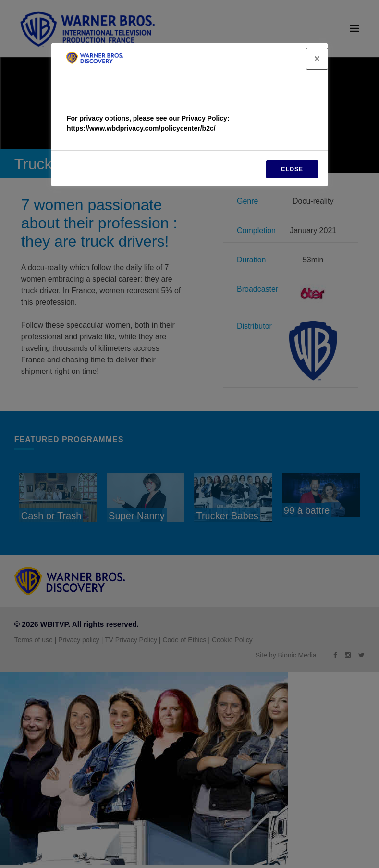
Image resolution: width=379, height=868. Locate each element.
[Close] (317, 59)
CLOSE (292, 169)
